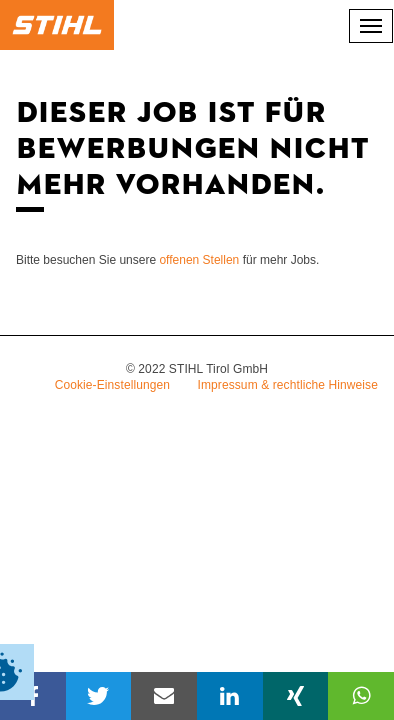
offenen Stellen (199, 260)
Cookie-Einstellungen (112, 385)
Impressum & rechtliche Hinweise (288, 385)
